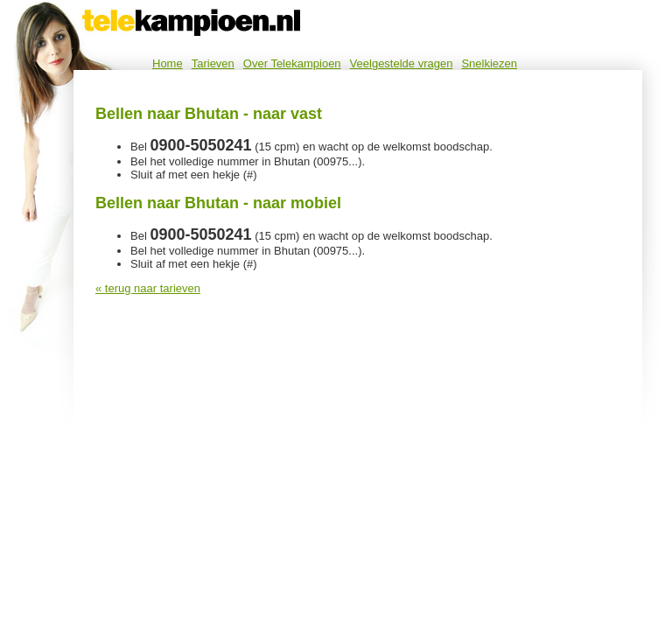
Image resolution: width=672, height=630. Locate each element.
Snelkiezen (489, 63)
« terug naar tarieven (148, 288)
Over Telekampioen (292, 63)
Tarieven (213, 63)
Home (168, 63)
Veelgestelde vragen (402, 63)
